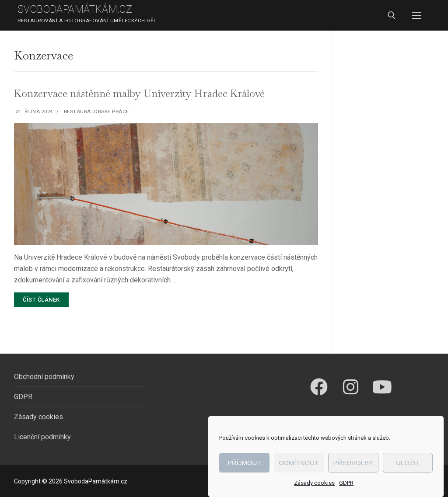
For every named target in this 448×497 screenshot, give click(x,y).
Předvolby (353, 463)
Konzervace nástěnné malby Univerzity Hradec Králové (139, 93)
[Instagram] (350, 387)
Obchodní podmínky (44, 377)
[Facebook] (319, 387)
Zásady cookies (314, 483)
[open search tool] (392, 15)
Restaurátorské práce (96, 111)
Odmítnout (299, 463)
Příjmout (244, 463)
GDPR (346, 483)
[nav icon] (416, 15)
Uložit (408, 463)
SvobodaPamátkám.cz (75, 9)
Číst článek (41, 300)
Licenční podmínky (42, 437)
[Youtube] (382, 387)
